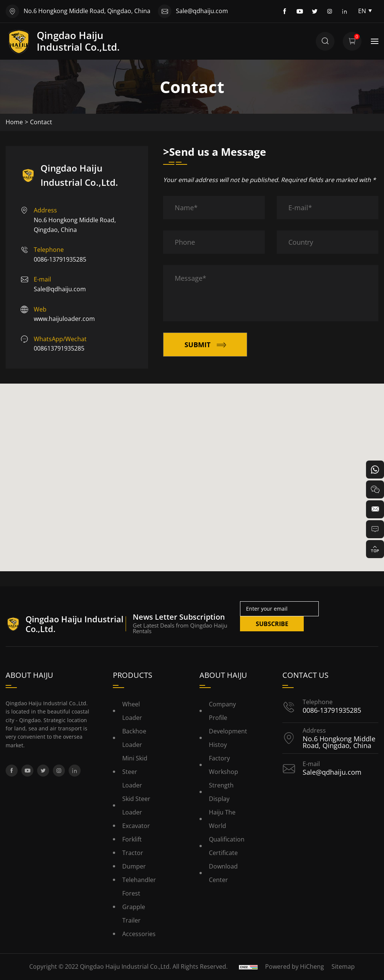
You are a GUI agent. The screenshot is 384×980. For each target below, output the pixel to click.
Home (14, 122)
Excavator (136, 826)
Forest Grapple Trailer (134, 907)
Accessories (139, 934)
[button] (192, 470)
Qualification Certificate (227, 846)
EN (365, 11)
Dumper (134, 866)
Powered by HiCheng (295, 966)
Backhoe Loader (134, 738)
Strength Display (221, 792)
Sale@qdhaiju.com (202, 11)
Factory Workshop (223, 765)
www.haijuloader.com (64, 319)
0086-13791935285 (60, 259)
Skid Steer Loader (136, 805)
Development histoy (228, 738)
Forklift (132, 839)
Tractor (133, 853)
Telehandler (139, 880)
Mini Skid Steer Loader (135, 772)
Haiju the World (222, 819)
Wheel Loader (132, 711)
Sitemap (343, 966)
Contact (41, 122)
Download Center (223, 873)
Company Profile (222, 711)
